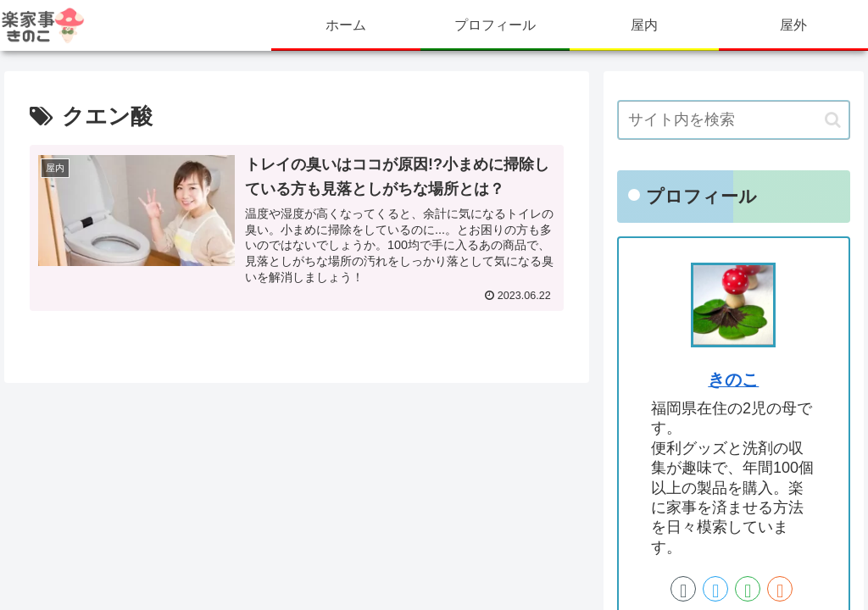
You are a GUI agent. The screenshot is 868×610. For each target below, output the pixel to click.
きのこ (733, 380)
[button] (833, 120)
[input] (733, 120)
